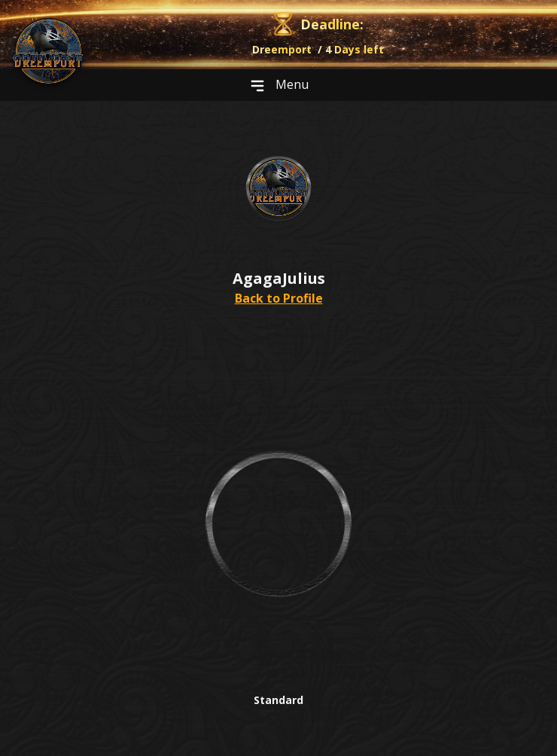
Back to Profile (279, 298)
